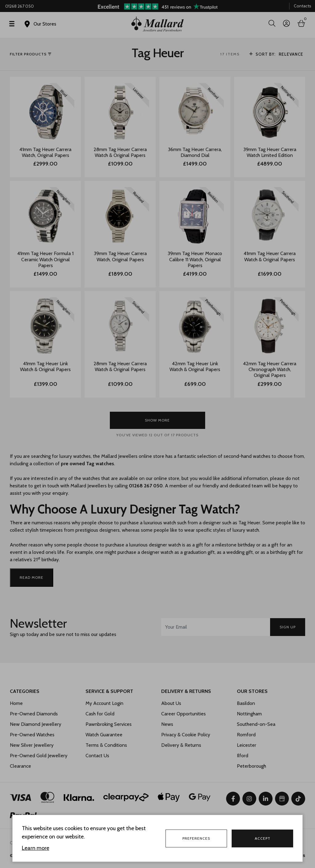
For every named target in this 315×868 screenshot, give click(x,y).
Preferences (196, 838)
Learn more (36, 848)
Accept (263, 838)
